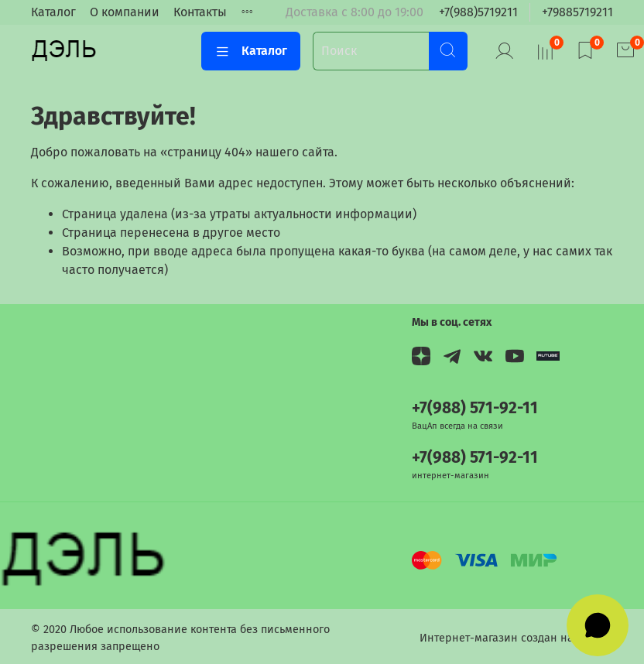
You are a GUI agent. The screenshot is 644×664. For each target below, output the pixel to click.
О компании (125, 12)
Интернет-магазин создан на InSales (516, 638)
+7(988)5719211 (478, 12)
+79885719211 (577, 12)
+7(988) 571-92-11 (475, 408)
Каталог (53, 12)
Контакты (200, 12)
